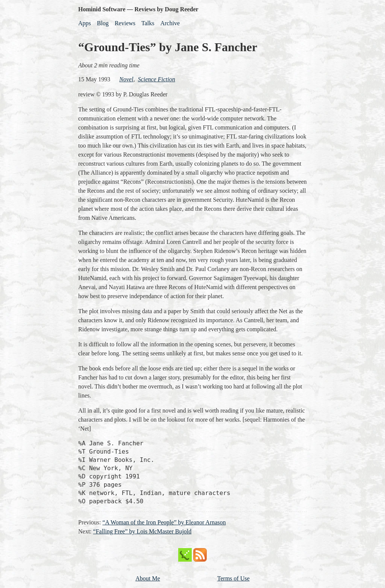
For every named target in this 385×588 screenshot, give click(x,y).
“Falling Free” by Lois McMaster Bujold (142, 531)
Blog (103, 23)
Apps (85, 23)
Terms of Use (233, 578)
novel (126, 79)
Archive (170, 23)
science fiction (157, 79)
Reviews (125, 23)
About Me (148, 578)
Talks (148, 23)
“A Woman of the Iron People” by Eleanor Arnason (164, 522)
